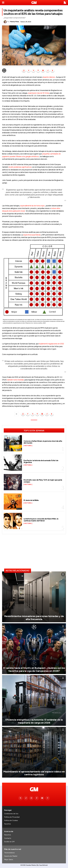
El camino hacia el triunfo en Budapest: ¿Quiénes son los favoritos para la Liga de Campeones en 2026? (34, 669)
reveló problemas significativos (20, 167)
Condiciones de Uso (11, 814)
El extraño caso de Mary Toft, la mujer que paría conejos (43, 481)
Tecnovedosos (9, 853)
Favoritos (7, 824)
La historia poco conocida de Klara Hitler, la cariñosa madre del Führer (41, 520)
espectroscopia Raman (32, 235)
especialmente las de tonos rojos (32, 206)
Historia (28, 446)
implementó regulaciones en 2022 (51, 344)
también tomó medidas (15, 380)
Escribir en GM (9, 842)
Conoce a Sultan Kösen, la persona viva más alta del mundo (43, 442)
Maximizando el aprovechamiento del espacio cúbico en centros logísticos (34, 773)
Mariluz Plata (15, 22)
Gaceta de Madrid (11, 856)
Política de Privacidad (12, 817)
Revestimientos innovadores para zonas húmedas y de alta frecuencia (34, 618)
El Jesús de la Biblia (31, 500)
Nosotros (8, 835)
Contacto (8, 838)
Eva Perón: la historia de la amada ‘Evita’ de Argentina (41, 461)
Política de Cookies (11, 820)
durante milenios (49, 77)
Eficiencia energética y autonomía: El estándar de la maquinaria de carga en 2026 (34, 721)
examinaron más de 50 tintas (39, 93)
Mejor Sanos (9, 860)
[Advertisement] (34, 552)
